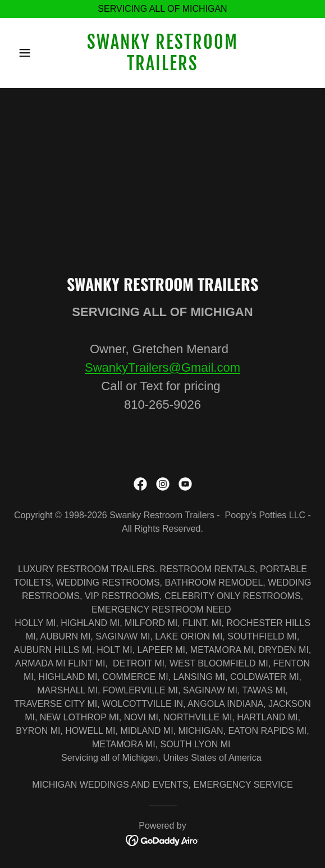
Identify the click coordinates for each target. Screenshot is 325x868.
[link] (163, 67)
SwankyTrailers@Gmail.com (162, 367)
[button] (36, 53)
